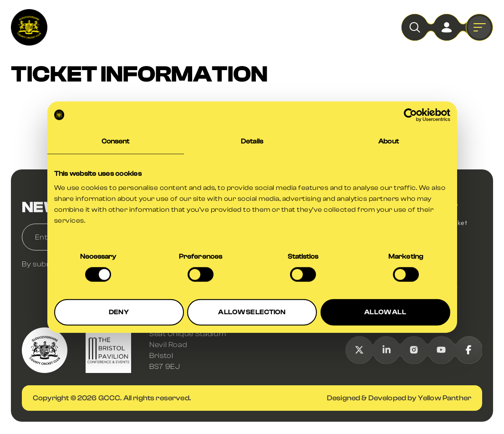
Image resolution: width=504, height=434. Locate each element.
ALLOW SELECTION (252, 312)
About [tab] (389, 141)
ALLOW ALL (385, 312)
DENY (119, 312)
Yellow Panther (445, 398)
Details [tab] (252, 141)
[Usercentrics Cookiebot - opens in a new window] (410, 115)
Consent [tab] (116, 141)
